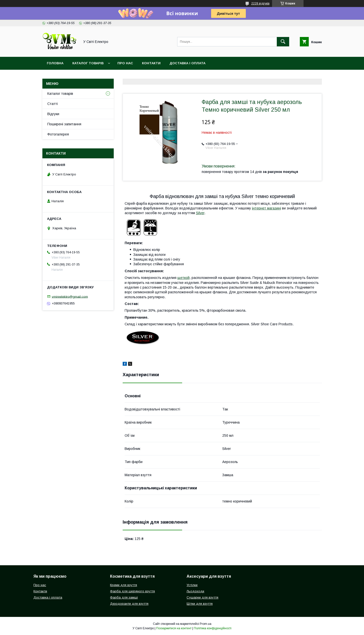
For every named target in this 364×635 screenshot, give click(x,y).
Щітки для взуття (200, 604)
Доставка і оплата (187, 63)
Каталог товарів (88, 63)
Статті (53, 104)
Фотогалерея (58, 134)
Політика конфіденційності (213, 628)
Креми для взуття (124, 585)
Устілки (192, 585)
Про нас (125, 63)
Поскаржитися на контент (174, 628)
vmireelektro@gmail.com (70, 296)
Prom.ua (206, 624)
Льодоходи (195, 591)
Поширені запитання (64, 124)
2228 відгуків (260, 3)
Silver (200, 213)
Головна (55, 63)
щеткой (183, 278)
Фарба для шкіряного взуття (132, 591)
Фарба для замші (124, 597)
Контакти (151, 63)
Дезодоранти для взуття (129, 604)
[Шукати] (283, 42)
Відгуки (53, 114)
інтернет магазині (266, 208)
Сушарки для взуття (202, 597)
